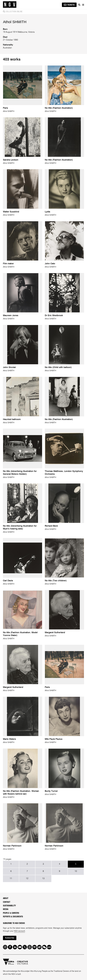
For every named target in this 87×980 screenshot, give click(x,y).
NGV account (19, 931)
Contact (7, 902)
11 (11, 879)
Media (6, 909)
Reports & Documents (13, 917)
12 (27, 879)
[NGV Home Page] (10, 5)
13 (43, 879)
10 (76, 871)
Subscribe (10, 938)
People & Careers (11, 913)
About (6, 898)
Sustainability (9, 906)
